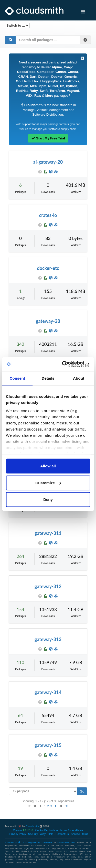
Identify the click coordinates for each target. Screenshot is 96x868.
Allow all (48, 466)
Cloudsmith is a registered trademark (29, 843)
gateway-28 (48, 321)
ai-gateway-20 (48, 162)
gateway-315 (48, 745)
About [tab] (79, 378)
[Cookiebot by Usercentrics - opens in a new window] (68, 364)
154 (20, 609)
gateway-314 (48, 692)
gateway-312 (48, 586)
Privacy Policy (18, 834)
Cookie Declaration (47, 830)
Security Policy (37, 834)
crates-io (48, 215)
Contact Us (62, 834)
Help (51, 834)
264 (20, 556)
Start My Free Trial (48, 138)
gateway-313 (48, 639)
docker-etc (48, 268)
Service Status (79, 834)
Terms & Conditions (71, 830)
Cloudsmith (32, 826)
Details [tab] (48, 378)
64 (20, 715)
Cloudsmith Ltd (66, 843)
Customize (48, 483)
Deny (48, 499)
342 (20, 344)
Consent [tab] (17, 378)
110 (20, 662)
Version (23, 830)
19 (20, 768)
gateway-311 (48, 533)
